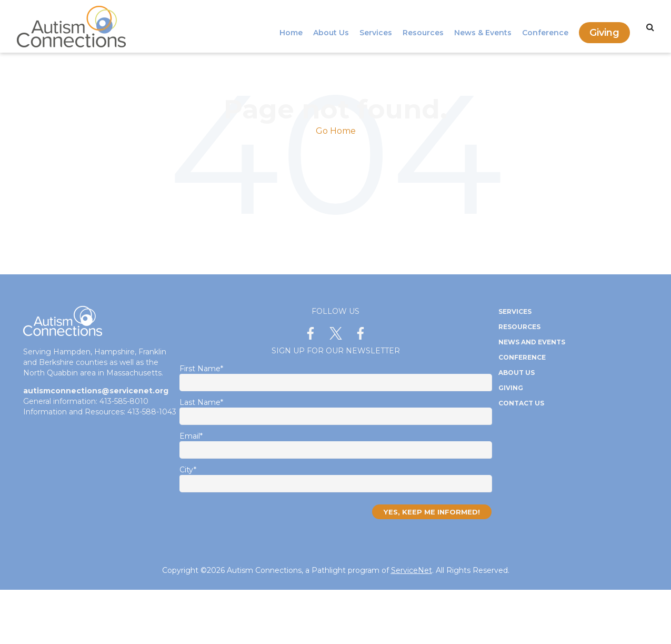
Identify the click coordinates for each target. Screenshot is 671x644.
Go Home (336, 131)
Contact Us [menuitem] (521, 403)
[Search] (650, 27)
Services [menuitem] (376, 26)
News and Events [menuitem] (532, 342)
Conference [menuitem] (545, 26)
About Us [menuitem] (331, 26)
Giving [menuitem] (604, 26)
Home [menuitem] (291, 26)
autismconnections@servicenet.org (96, 391)
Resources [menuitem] (423, 26)
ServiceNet (412, 570)
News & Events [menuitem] (483, 26)
